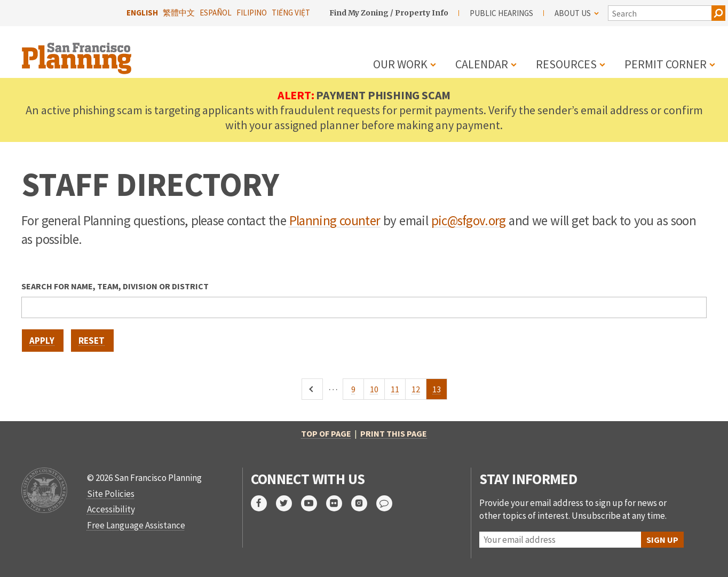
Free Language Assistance (136, 525)
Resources (566, 64)
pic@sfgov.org (469, 220)
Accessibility (111, 509)
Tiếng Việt (291, 13)
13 (440, 392)
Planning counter (335, 220)
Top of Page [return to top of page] (326, 433)
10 (377, 392)
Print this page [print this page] (394, 433)
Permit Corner (666, 64)
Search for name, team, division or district (115, 286)
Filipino (252, 13)
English (142, 13)
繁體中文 (179, 13)
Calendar (482, 64)
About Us (577, 13)
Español (216, 13)
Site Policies (111, 494)
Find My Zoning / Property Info (389, 13)
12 (419, 392)
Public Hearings (501, 13)
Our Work (400, 64)
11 (398, 392)
